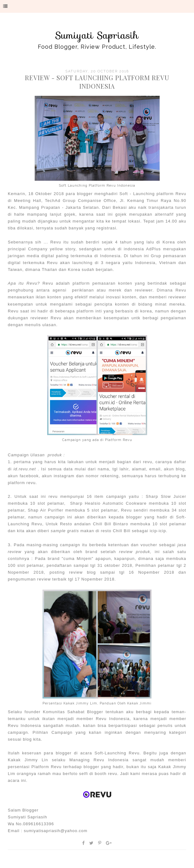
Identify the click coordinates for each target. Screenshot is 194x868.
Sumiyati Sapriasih (97, 35)
